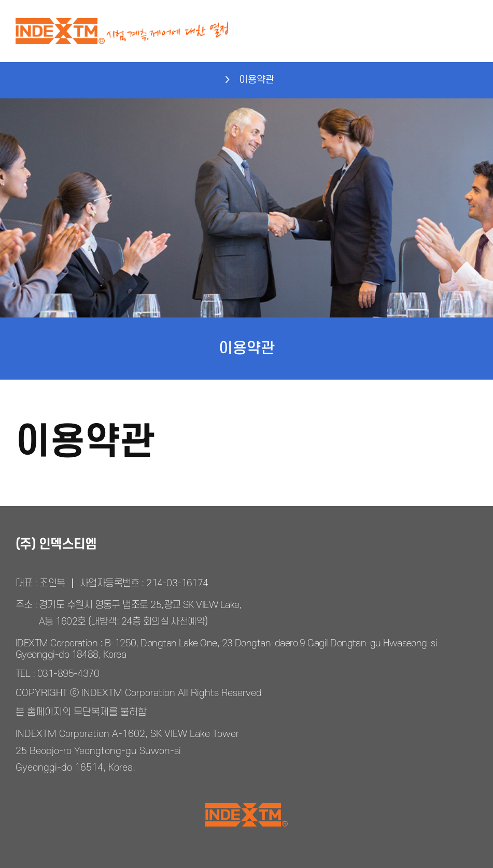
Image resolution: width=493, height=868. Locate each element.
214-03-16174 (177, 583)
